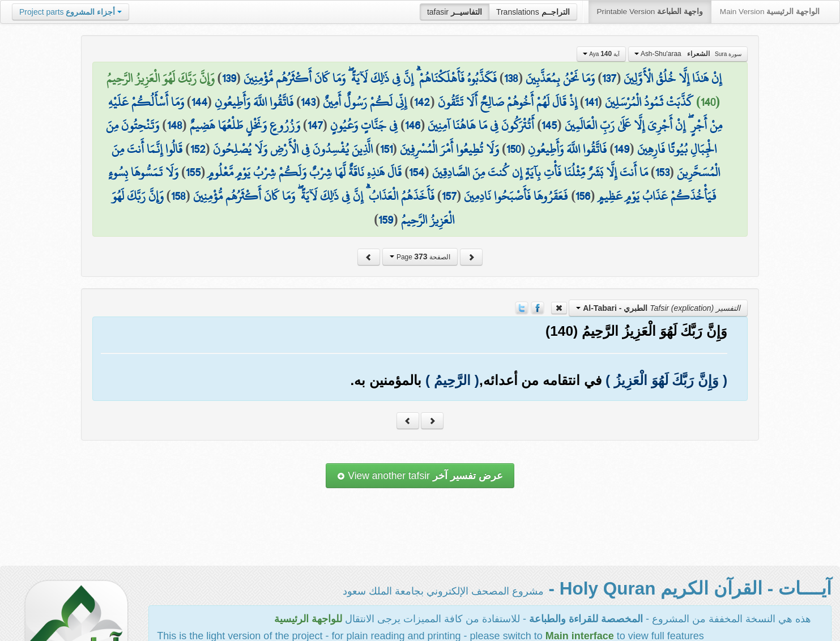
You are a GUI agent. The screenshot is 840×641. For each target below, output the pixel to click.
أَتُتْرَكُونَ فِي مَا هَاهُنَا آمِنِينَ (481, 125)
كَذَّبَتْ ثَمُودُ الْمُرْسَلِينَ (649, 102)
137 (609, 78)
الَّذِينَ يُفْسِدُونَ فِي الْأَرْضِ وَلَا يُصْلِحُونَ (293, 149)
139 (229, 78)
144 (199, 102)
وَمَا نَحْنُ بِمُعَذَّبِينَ (560, 78)
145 (549, 125)
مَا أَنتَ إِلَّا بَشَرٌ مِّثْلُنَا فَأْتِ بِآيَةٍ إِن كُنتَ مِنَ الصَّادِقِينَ (540, 172)
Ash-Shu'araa (688, 54)
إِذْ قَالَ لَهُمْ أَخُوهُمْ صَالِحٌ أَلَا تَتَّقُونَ (508, 102)
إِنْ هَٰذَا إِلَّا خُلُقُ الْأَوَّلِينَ (673, 78)
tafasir (455, 12)
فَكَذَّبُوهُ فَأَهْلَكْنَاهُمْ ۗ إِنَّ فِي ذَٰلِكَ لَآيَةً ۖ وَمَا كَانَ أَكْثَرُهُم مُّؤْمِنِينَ (370, 78)
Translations (533, 12)
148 (175, 125)
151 (386, 149)
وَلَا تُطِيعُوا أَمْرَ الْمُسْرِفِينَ (449, 149)
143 (308, 102)
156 (583, 196)
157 (449, 196)
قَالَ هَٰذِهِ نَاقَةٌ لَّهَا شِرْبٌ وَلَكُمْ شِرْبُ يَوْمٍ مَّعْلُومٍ (305, 172)
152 (198, 149)
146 (413, 125)
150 (513, 149)
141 (591, 102)
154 (417, 172)
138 (511, 78)
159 (386, 220)
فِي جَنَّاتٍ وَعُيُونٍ (364, 125)
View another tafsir (420, 476)
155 (193, 172)
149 (622, 149)
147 (315, 125)
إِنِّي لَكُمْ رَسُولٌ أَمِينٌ (365, 102)
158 (178, 196)
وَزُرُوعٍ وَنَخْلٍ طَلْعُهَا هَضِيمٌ (245, 125)
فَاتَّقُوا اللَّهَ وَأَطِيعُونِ (254, 102)
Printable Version (650, 12)
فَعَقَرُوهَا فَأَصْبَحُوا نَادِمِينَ (516, 196)
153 (662, 172)
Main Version (770, 12)
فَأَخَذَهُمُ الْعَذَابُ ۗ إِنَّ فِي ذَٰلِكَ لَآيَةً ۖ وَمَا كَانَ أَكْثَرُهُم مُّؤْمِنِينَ (314, 196)
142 (422, 102)
